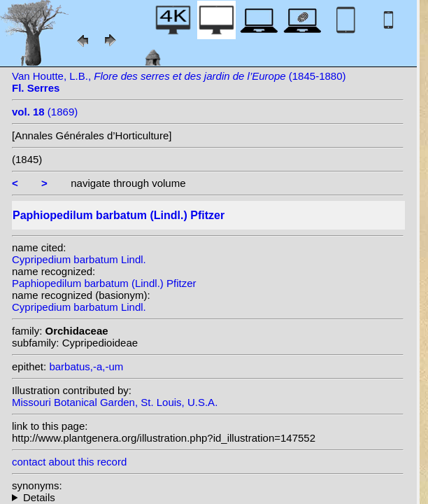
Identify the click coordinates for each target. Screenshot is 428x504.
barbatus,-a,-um (86, 366)
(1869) (45, 112)
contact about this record (69, 462)
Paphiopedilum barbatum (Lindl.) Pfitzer (104, 283)
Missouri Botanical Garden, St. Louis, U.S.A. (115, 402)
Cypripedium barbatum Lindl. (79, 259)
